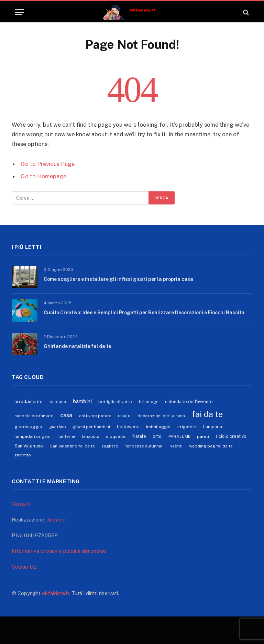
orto (157, 436)
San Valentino (29, 446)
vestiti (176, 446)
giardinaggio (28, 426)
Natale (139, 436)
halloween (128, 426)
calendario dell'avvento (189, 402)
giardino (58, 427)
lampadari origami (33, 436)
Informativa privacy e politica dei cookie (59, 551)
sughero (110, 446)
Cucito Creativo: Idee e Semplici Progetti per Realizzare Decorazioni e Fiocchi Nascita (144, 313)
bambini (82, 401)
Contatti (21, 504)
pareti (203, 436)
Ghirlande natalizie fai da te (77, 346)
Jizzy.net (57, 520)
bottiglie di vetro (115, 402)
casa (66, 415)
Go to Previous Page (48, 164)
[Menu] (20, 12)
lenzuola (91, 436)
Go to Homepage (43, 176)
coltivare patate (95, 416)
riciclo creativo (231, 436)
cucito (124, 416)
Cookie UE (24, 567)
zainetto (23, 455)
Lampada (213, 427)
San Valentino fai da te (72, 446)
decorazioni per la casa (161, 416)
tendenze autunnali (144, 446)
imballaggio (158, 427)
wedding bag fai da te (211, 446)
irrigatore (187, 427)
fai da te (207, 414)
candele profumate (34, 416)
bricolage (149, 402)
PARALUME (179, 436)
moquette (116, 436)
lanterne (67, 436)
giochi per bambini (91, 427)
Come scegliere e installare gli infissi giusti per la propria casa (118, 279)
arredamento (29, 401)
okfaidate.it (56, 593)
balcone (58, 402)
